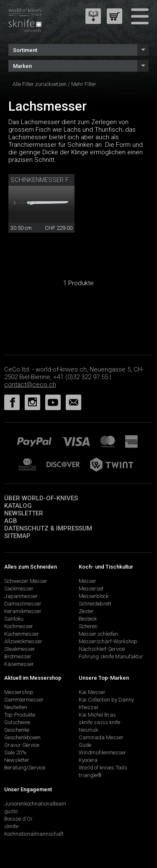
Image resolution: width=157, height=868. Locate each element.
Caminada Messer (101, 737)
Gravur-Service (22, 745)
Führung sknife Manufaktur (111, 656)
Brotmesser (18, 656)
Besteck (88, 619)
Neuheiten (16, 707)
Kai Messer (92, 692)
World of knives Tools (103, 768)
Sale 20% (15, 752)
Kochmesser (19, 626)
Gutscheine (17, 722)
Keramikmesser (23, 611)
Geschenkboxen (22, 737)
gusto (11, 811)
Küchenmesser (22, 634)
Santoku (14, 619)
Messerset (91, 589)
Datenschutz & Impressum (48, 528)
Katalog (18, 506)
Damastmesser (23, 604)
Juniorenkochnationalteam (35, 804)
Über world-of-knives (41, 498)
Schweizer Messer (26, 581)
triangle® (90, 775)
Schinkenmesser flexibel (51, 180)
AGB (11, 521)
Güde (85, 745)
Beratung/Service (25, 768)
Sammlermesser (24, 700)
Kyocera (88, 760)
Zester (86, 611)
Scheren (88, 626)
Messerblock (94, 596)
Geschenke (17, 730)
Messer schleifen (98, 634)
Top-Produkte (20, 715)
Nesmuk (88, 730)
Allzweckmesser (23, 641)
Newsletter (24, 513)
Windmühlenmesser (102, 752)
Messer (88, 581)
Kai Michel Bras (97, 715)
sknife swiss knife (99, 722)
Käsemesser (19, 664)
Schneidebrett (95, 604)
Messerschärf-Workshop (108, 641)
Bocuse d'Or (18, 819)
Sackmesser (19, 589)
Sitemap (17, 536)
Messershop (19, 692)
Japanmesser (21, 596)
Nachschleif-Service (102, 649)
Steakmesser (20, 649)
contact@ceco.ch (30, 385)
